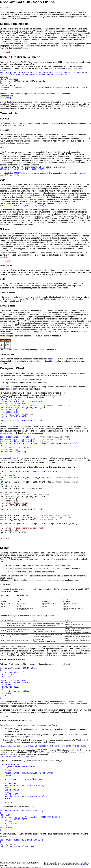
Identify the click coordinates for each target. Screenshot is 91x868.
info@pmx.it (84, 865)
